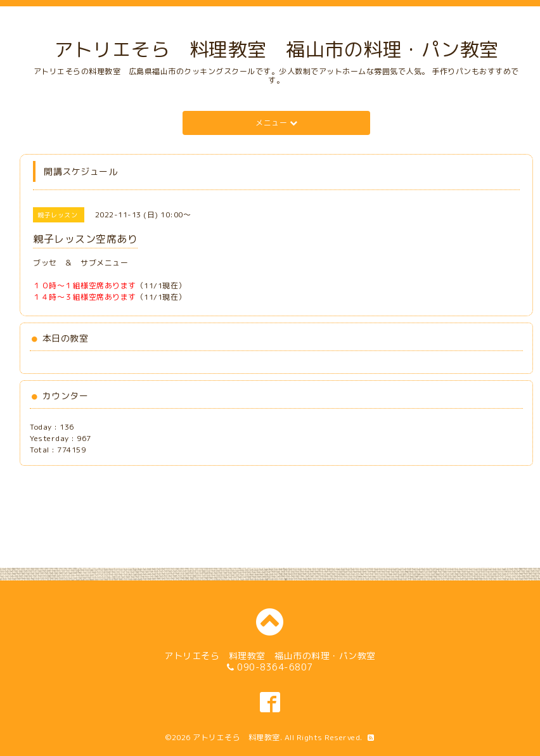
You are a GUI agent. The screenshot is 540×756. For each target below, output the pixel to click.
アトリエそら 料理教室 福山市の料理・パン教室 (276, 49)
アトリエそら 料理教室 (236, 737)
